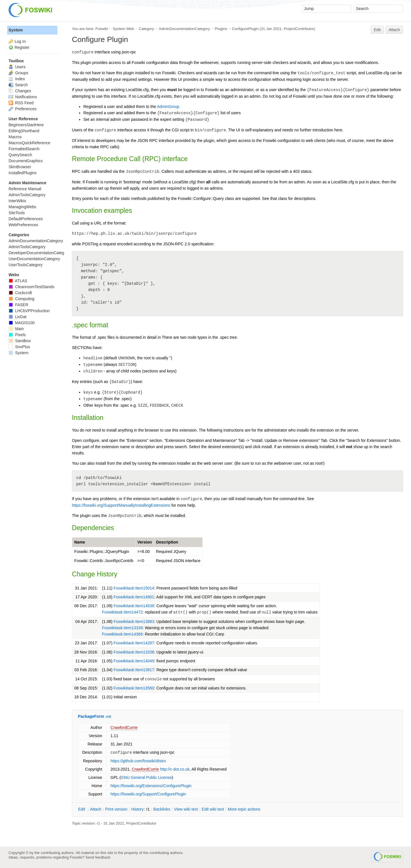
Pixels (17, 335)
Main (16, 329)
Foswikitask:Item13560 (134, 688)
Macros (15, 137)
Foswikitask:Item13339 (122, 628)
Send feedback (98, 857)
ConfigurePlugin (245, 29)
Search (18, 85)
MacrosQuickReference (29, 143)
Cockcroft (20, 293)
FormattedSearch (24, 149)
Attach (394, 30)
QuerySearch (20, 155)
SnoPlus (19, 347)
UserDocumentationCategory (34, 259)
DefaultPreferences (26, 219)
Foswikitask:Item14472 (122, 612)
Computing (22, 299)
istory (138, 809)
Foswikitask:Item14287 (134, 643)
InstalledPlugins (23, 173)
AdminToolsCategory (27, 195)
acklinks (162, 809)
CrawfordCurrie (124, 727)
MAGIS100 (22, 323)
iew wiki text (186, 809)
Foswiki (102, 29)
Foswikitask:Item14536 (134, 606)
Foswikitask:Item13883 (134, 622)
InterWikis (17, 201)
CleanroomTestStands (32, 287)
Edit (377, 30)
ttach (96, 809)
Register (22, 47)
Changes (20, 91)
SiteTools (17, 213)
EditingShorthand (24, 131)
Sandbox (20, 341)
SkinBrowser (20, 167)
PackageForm (91, 716)
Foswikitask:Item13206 (134, 652)
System (16, 30)
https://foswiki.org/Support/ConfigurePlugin (148, 794)
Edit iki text (213, 809)
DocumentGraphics (26, 161)
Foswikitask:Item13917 (134, 670)
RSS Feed (21, 103)
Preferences (23, 109)
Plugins (221, 29)
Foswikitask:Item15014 (134, 588)
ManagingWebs (22, 207)
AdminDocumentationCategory (184, 29)
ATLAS (18, 281)
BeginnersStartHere (26, 125)
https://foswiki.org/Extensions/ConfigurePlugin (151, 786)
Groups (18, 73)
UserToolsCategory (26, 265)
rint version (116, 809)
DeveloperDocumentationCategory (39, 253)
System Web (123, 29)
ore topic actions (244, 809)
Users (17, 67)
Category (146, 29)
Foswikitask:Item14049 (134, 661)
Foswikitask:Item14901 (134, 597)
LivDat (18, 317)
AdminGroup (168, 107)
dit (82, 809)
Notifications (23, 97)
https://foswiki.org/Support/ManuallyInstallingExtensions (121, 505)
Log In (20, 41)
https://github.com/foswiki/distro (138, 761)
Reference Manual (25, 189)
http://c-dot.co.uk (175, 769)
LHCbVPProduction (29, 311)
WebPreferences (23, 225)
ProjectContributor (299, 29)
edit (109, 717)
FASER (18, 305)
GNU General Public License (146, 777)
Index (17, 79)
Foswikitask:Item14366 (122, 634)
